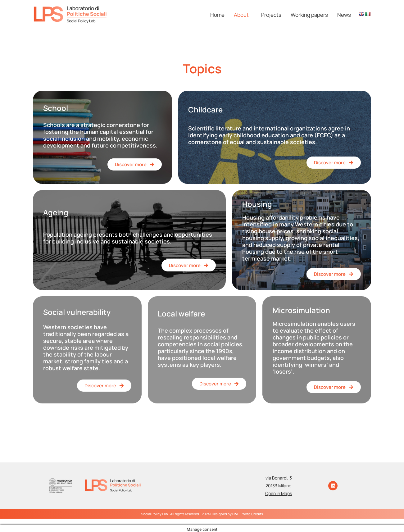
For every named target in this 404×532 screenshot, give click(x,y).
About (241, 15)
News (344, 15)
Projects (271, 15)
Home (217, 15)
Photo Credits (252, 514)
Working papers (309, 15)
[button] (243, 15)
